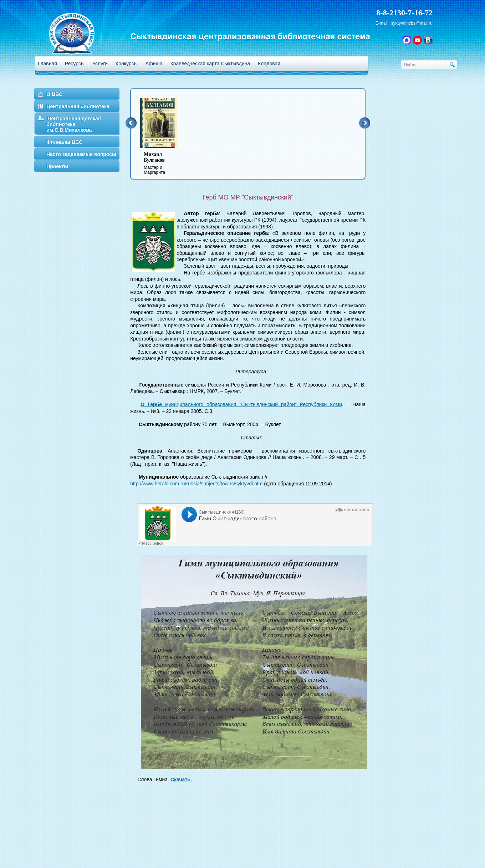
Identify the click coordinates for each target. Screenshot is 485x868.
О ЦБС (54, 94)
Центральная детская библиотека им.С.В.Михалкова (74, 124)
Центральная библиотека (78, 106)
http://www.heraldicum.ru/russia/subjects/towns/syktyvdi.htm (196, 484)
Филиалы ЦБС (64, 142)
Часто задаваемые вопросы (81, 154)
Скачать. (181, 779)
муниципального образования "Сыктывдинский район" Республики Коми (241, 404)
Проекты (57, 166)
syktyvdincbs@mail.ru (412, 23)
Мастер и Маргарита (163, 163)
